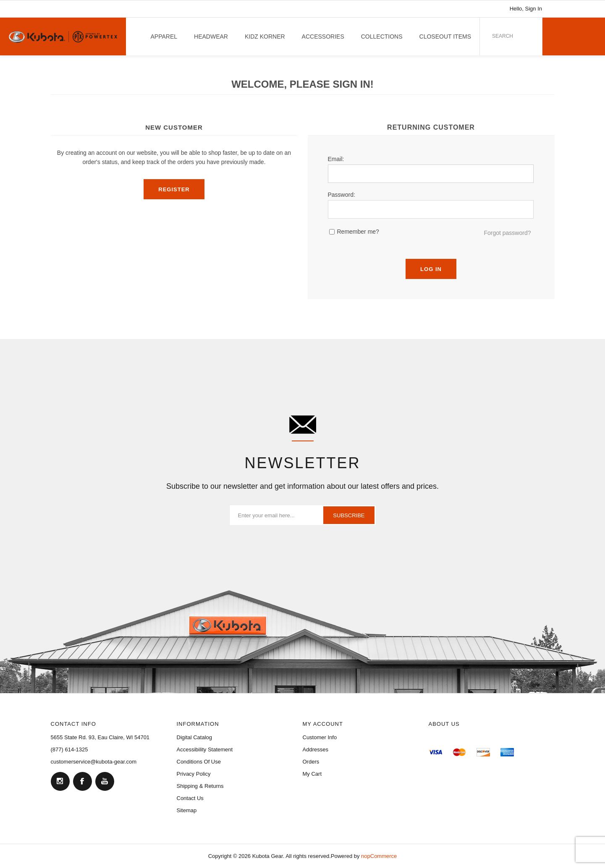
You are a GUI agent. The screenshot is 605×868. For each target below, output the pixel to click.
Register (174, 189)
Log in (431, 269)
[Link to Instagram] (559, 9)
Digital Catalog (195, 737)
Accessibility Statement (205, 749)
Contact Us (190, 798)
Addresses (316, 749)
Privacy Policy (194, 774)
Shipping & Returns (200, 786)
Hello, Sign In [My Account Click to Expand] (526, 9)
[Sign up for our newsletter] (303, 515)
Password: (342, 195)
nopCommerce (379, 856)
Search (524, 34)
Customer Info (320, 737)
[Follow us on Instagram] (60, 781)
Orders (311, 762)
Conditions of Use (199, 762)
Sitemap (187, 810)
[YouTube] (105, 781)
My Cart (312, 774)
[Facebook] (82, 781)
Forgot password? (507, 233)
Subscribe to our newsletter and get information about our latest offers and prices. (302, 486)
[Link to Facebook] (571, 9)
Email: (336, 159)
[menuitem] (114, 737)
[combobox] (497, 36)
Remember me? (358, 232)
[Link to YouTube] (584, 9)
